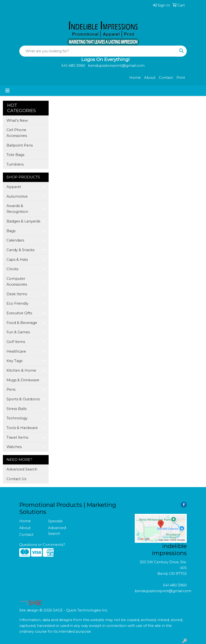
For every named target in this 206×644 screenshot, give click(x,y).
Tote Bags (15, 155)
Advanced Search (22, 469)
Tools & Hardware (22, 428)
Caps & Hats (17, 260)
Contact (166, 78)
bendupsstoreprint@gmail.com (163, 591)
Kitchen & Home (21, 370)
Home (135, 78)
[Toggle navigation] (7, 91)
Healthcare (16, 351)
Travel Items (17, 437)
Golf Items (16, 342)
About (150, 78)
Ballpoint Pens (20, 145)
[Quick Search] (98, 51)
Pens (11, 389)
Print (181, 78)
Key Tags (14, 361)
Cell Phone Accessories (17, 133)
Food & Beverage (22, 323)
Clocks (12, 269)
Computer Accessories (17, 282)
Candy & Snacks (20, 250)
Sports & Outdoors (23, 399)
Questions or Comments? (42, 545)
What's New (17, 121)
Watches (14, 447)
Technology (17, 418)
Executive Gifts (19, 313)
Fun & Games (18, 332)
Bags (11, 231)
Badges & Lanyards (23, 221)
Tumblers (15, 164)
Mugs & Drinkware (23, 380)
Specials (55, 521)
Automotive (17, 196)
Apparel (14, 187)
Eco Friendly (17, 303)
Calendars (15, 240)
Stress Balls (16, 409)
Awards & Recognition (17, 209)
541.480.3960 (175, 585)
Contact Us (16, 479)
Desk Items (17, 294)
